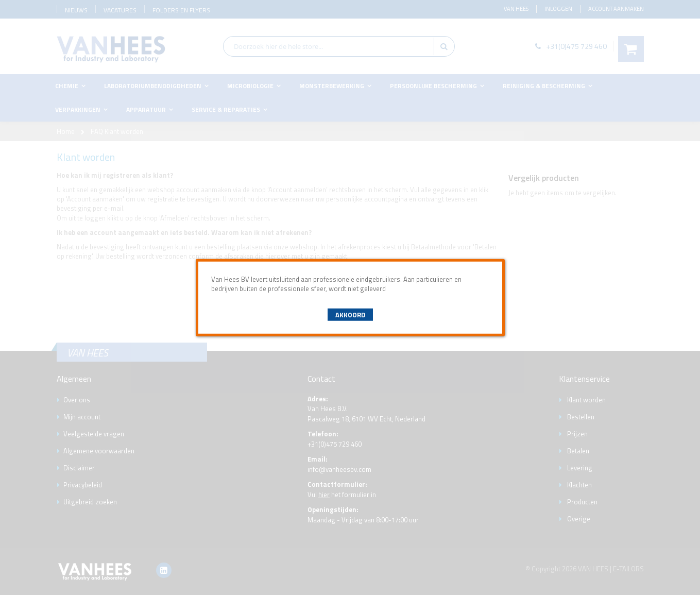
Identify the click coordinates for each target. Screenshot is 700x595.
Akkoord (350, 315)
